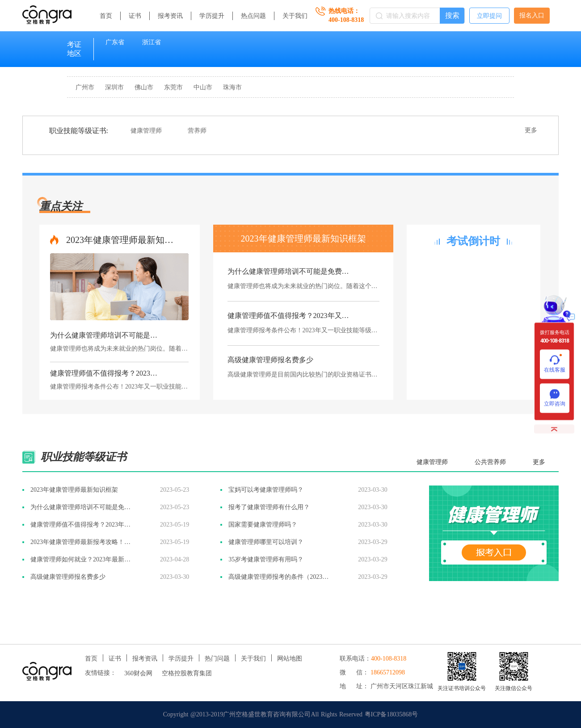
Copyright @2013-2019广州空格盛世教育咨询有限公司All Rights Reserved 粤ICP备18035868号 (291, 714)
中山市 (203, 87)
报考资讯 (170, 16)
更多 (531, 130)
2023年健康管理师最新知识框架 (122, 240)
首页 (106, 16)
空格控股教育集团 (187, 673)
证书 (135, 16)
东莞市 (173, 87)
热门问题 (217, 659)
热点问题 (253, 16)
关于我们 (295, 16)
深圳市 (114, 87)
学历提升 (212, 16)
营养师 (197, 131)
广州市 (85, 87)
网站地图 (290, 659)
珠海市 (232, 87)
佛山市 (144, 87)
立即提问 (489, 16)
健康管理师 (146, 131)
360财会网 (138, 673)
